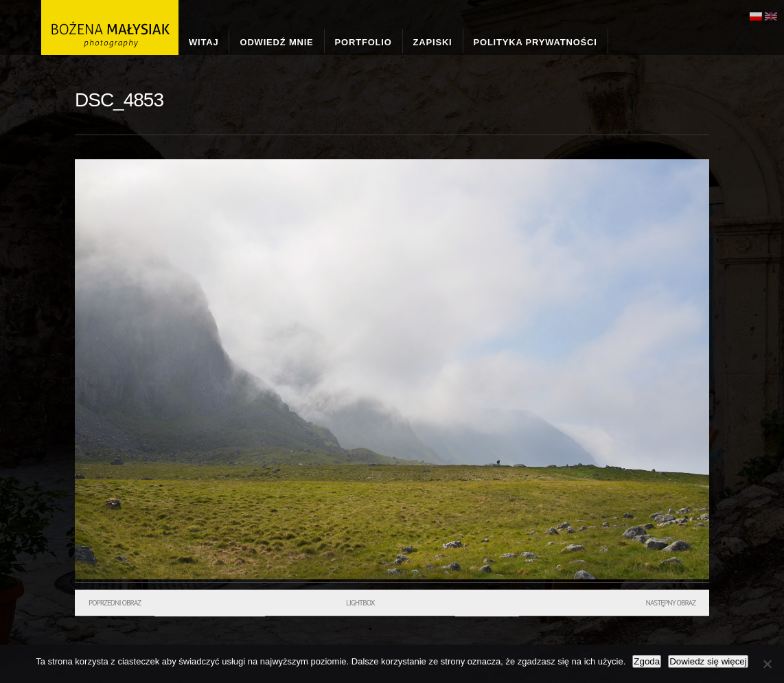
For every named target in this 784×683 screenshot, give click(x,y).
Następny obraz (670, 603)
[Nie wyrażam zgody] (767, 664)
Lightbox (360, 603)
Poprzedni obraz (115, 603)
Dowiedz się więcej (708, 661)
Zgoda (647, 661)
